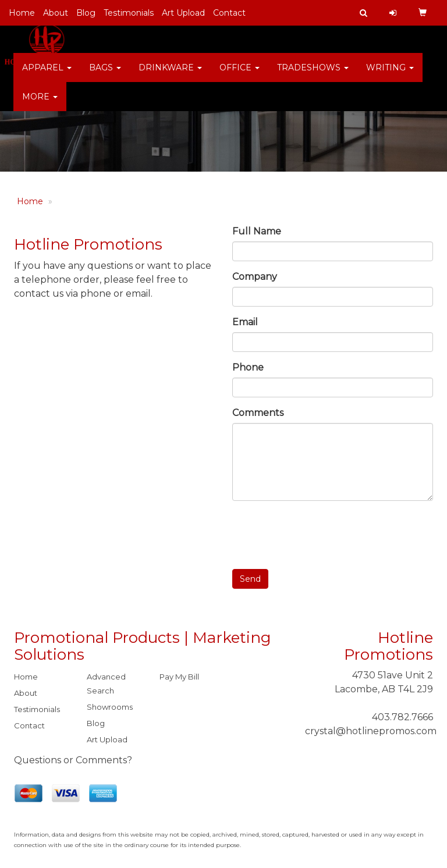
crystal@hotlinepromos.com (371, 731)
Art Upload (183, 13)
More (40, 105)
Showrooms (110, 707)
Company (255, 277)
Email (245, 322)
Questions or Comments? (73, 760)
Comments (258, 413)
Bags (105, 76)
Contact (229, 13)
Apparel (47, 76)
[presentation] (321, 532)
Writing (390, 76)
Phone (248, 367)
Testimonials (129, 13)
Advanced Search (106, 684)
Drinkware (170, 76)
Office (240, 76)
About (56, 13)
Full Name (257, 231)
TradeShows (313, 76)
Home (22, 13)
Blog (86, 13)
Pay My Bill (179, 677)
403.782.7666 (402, 717)
